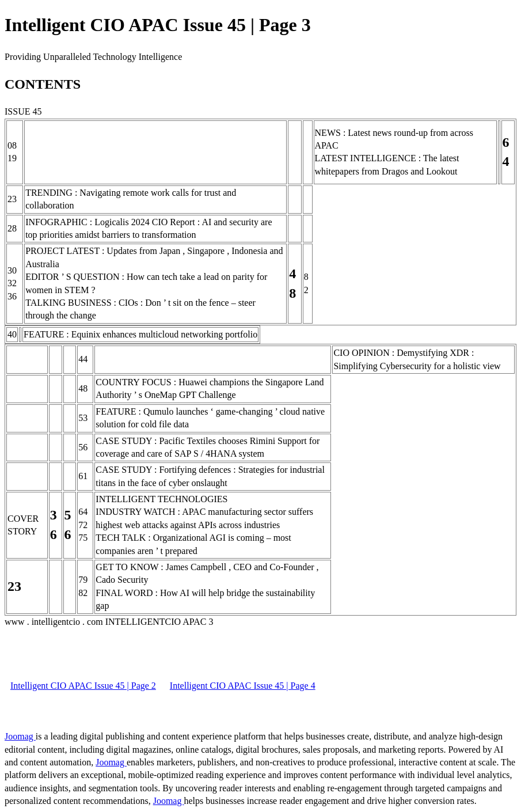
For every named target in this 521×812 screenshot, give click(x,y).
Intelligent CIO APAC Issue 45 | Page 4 (243, 686)
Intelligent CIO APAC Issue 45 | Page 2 (83, 686)
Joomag (20, 736)
